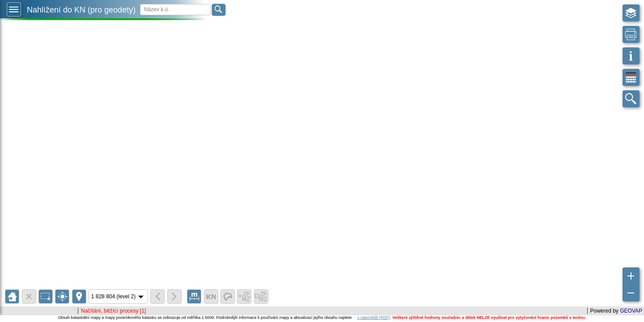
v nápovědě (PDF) (374, 318)
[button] (14, 9)
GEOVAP (631, 311)
